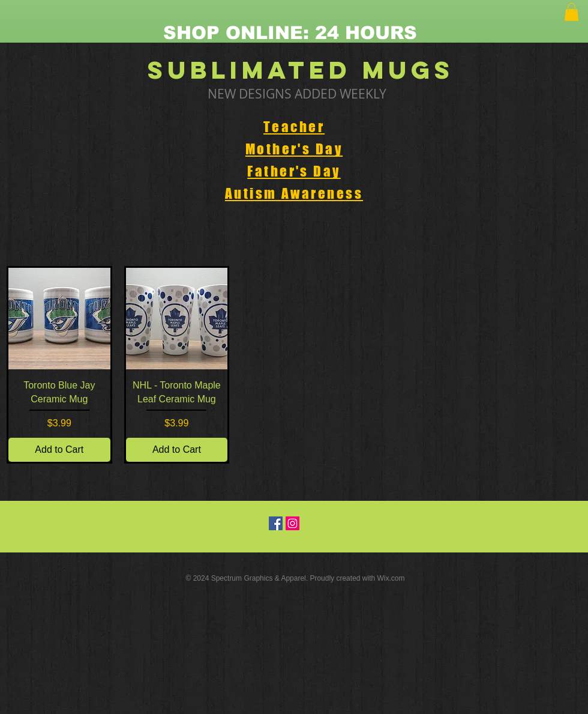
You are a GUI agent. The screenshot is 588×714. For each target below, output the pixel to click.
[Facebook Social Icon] (276, 523)
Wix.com (391, 578)
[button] (571, 12)
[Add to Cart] (59, 450)
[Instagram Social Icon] (292, 523)
